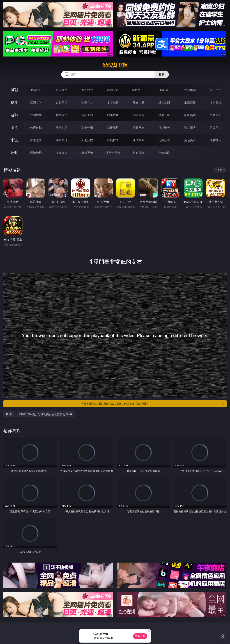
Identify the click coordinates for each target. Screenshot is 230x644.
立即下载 (140, 636)
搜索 (162, 74)
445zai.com (115, 65)
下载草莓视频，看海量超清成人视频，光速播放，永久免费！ (153, 404)
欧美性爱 (113, 115)
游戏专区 (113, 90)
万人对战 (87, 90)
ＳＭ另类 (215, 102)
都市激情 (36, 140)
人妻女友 (87, 140)
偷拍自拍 (62, 115)
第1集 (9, 414)
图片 (14, 127)
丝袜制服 (164, 102)
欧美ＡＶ (87, 102)
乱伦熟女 (190, 115)
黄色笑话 (190, 140)
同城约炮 (36, 153)
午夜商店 (62, 153)
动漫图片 (113, 128)
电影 (14, 115)
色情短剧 (164, 153)
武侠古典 (113, 140)
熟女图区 (190, 128)
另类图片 (215, 128)
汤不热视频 (113, 153)
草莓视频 (87, 153)
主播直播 (190, 102)
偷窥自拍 (36, 128)
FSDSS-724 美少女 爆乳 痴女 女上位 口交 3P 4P (46, 414)
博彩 (14, 90)
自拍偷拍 (62, 102)
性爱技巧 (215, 140)
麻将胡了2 (138, 90)
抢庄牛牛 (215, 90)
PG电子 (36, 90)
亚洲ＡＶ (36, 102)
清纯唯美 (164, 128)
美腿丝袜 (139, 128)
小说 (14, 140)
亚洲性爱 (36, 115)
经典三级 (164, 115)
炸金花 (164, 90)
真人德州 (62, 90)
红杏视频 (139, 153)
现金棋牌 (190, 90)
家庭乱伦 (62, 140)
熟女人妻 (139, 102)
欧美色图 (87, 128)
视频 (14, 102)
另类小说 (164, 140)
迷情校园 (139, 140)
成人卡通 (87, 115)
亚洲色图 (62, 128)
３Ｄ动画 (113, 102)
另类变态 (215, 115)
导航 (14, 153)
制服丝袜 (139, 115)
